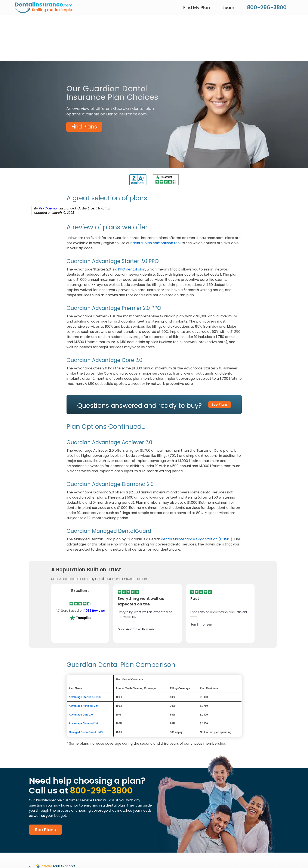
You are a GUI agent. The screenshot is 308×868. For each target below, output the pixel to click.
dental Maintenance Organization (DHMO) (197, 539)
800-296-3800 (267, 7)
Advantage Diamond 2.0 (84, 723)
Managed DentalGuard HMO (86, 732)
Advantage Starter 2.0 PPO (85, 697)
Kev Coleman (49, 208)
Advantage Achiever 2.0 (83, 706)
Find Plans (84, 127)
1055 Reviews (95, 611)
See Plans (45, 830)
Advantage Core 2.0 (81, 715)
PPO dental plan (132, 269)
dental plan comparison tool (157, 243)
